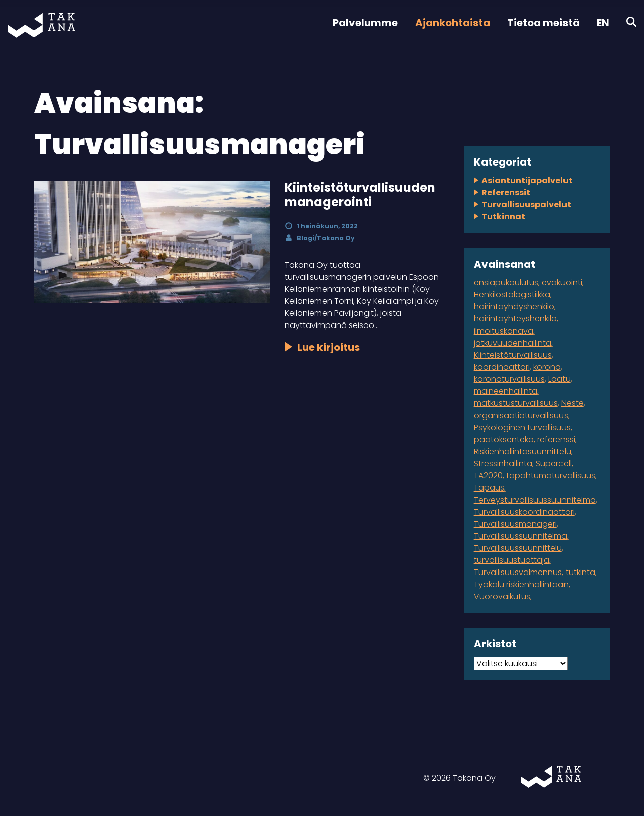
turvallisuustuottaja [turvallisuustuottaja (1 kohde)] (512, 560)
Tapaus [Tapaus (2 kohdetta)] (489, 488)
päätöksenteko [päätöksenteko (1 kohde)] (504, 439)
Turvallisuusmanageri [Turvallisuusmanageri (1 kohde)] (515, 524)
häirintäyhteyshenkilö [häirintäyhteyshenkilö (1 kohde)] (515, 319)
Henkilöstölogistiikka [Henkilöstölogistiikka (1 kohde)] (512, 295)
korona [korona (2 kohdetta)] (547, 367)
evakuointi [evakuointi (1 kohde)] (562, 282)
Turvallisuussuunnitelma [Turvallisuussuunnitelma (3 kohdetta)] (520, 536)
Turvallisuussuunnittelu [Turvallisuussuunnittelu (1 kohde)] (518, 548)
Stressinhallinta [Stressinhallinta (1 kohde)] (503, 464)
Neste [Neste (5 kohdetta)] (573, 403)
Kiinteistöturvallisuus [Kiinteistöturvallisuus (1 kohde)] (513, 355)
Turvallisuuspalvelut (526, 205)
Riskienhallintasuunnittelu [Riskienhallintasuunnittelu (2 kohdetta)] (522, 452)
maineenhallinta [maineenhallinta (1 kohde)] (506, 391)
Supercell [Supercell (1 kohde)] (554, 464)
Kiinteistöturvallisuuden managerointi (360, 195)
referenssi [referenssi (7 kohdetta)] (556, 439)
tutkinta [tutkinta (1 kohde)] (580, 572)
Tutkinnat (503, 217)
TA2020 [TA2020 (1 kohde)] (488, 476)
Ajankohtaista (453, 23)
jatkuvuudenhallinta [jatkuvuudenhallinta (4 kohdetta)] (513, 343)
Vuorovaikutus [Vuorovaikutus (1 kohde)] (502, 596)
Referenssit (506, 192)
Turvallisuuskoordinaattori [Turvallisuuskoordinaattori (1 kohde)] (524, 512)
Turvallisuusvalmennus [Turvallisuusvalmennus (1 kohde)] (518, 572)
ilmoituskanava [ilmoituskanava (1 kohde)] (504, 331)
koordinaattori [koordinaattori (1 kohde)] (502, 367)
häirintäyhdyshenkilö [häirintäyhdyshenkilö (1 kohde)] (514, 307)
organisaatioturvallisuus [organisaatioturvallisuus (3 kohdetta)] (521, 415)
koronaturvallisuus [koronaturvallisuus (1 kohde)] (509, 379)
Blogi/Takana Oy (326, 238)
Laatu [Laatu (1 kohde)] (559, 379)
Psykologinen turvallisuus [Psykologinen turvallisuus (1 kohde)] (522, 427)
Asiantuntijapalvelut (527, 180)
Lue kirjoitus (329, 347)
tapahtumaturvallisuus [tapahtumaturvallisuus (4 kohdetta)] (551, 476)
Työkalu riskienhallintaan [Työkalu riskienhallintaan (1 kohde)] (521, 584)
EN (603, 23)
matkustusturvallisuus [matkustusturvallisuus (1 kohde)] (516, 403)
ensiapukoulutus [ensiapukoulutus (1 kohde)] (506, 282)
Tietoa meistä (543, 23)
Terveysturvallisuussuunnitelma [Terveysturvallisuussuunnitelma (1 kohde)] (535, 500)
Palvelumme (365, 23)
